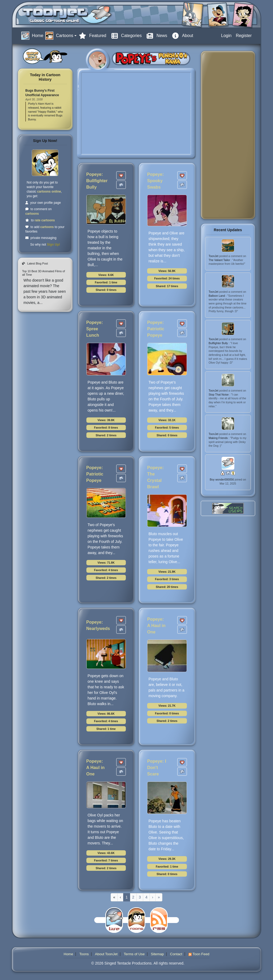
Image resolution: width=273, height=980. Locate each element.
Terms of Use (134, 954)
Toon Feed (199, 954)
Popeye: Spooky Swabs (155, 181)
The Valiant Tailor (220, 260)
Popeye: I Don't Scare (157, 768)
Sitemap (157, 954)
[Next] (153, 897)
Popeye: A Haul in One (156, 626)
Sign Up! (53, 245)
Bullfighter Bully (219, 343)
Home (69, 954)
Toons (84, 954)
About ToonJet (106, 954)
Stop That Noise (219, 395)
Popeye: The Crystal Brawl (155, 477)
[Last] (159, 897)
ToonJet (214, 256)
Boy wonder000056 (222, 479)
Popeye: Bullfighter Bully (97, 181)
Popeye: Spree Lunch (95, 329)
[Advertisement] (226, 135)
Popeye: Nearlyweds (98, 625)
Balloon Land (217, 296)
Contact (176, 954)
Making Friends (219, 438)
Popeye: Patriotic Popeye (156, 329)
